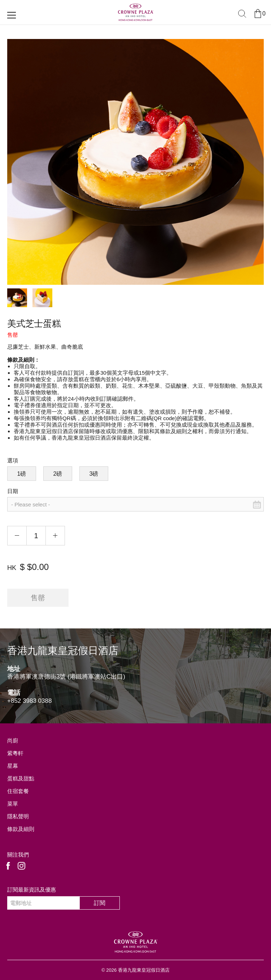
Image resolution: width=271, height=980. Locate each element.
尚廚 (13, 741)
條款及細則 (21, 829)
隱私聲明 (18, 816)
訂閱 (100, 903)
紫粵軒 (15, 753)
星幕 (13, 766)
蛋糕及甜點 (21, 778)
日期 (13, 491)
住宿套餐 (18, 791)
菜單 (13, 804)
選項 (13, 460)
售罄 (38, 598)
